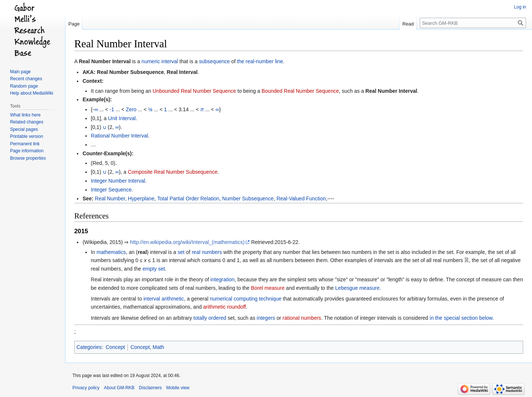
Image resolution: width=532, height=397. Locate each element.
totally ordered (210, 318)
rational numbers (302, 318)
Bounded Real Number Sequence (300, 91)
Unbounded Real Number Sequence (194, 91)
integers (266, 318)
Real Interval (182, 72)
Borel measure (268, 288)
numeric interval (160, 61)
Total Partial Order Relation (188, 198)
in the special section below (461, 318)
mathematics (111, 252)
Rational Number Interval (120, 136)
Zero (131, 109)
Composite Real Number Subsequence (173, 172)
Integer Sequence (111, 190)
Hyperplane (141, 198)
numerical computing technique (246, 299)
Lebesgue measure (357, 288)
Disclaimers (150, 388)
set (181, 252)
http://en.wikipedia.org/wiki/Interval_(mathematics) (187, 242)
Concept (115, 347)
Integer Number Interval (118, 181)
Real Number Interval (105, 61)
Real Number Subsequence (130, 72)
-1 (112, 109)
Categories (89, 347)
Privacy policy (86, 388)
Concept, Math (147, 347)
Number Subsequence (248, 198)
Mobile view (178, 388)
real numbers (207, 252)
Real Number (110, 198)
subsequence (214, 61)
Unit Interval (122, 118)
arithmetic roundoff (225, 307)
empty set (154, 269)
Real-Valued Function (301, 198)
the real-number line (260, 61)
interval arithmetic (164, 299)
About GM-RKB (119, 388)
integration (223, 279)
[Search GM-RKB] (473, 23)
